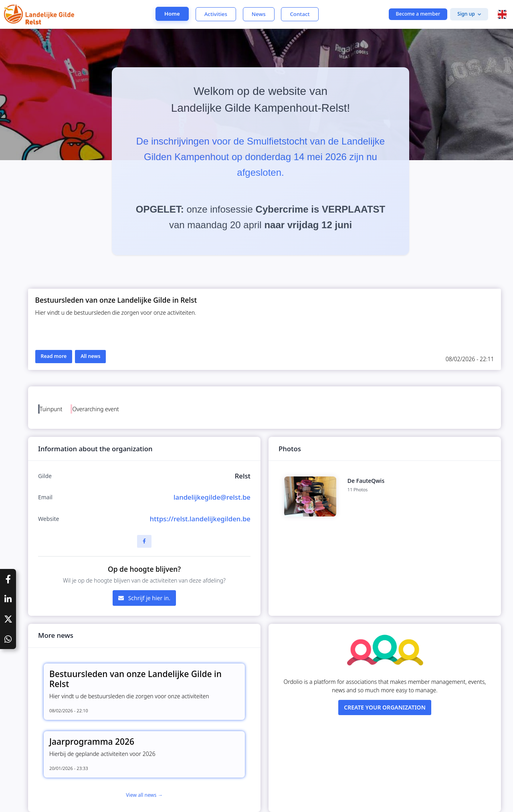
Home (172, 14)
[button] (502, 14)
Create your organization (385, 707)
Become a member (418, 14)
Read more (54, 356)
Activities (216, 14)
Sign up (466, 14)
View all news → (144, 795)
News (259, 14)
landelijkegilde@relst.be (212, 497)
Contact (300, 14)
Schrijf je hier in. (144, 598)
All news (90, 356)
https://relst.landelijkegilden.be (200, 519)
